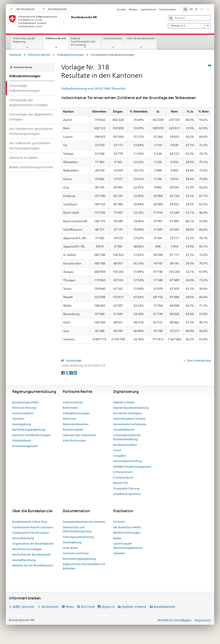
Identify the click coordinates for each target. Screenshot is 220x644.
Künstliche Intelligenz (128, 413)
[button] (172, 18)
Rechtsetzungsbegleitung (29, 429)
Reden (117, 538)
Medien (133, 9)
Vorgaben (120, 456)
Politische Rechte (57, 40)
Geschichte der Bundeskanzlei (31, 554)
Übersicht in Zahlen (23, 158)
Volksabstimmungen (70, 55)
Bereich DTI (121, 483)
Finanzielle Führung (126, 488)
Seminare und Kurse (76, 553)
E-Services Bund (123, 477)
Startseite (15, 55)
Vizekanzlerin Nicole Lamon (31, 533)
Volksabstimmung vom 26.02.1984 (86, 89)
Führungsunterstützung (78, 537)
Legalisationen (148, 9)
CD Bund (119, 522)
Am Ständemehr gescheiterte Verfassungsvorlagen (31, 131)
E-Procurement (123, 472)
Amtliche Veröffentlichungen (31, 435)
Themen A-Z (189, 26)
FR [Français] (191, 9)
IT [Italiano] (196, 9)
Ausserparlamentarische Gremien (84, 522)
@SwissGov (50, 607)
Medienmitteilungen (127, 533)
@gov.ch (108, 607)
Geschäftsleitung (23, 538)
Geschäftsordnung (24, 560)
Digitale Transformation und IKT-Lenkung (83, 41)
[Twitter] (67, 373)
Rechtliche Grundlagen (27, 549)
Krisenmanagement (25, 446)
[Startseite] (70, 21)
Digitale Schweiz (124, 402)
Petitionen (70, 419)
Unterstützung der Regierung (24, 40)
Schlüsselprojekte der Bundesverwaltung (127, 437)
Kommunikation (23, 413)
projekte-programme (127, 494)
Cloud (117, 450)
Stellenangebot (168, 9)
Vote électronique (74, 440)
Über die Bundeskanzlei (141, 38)
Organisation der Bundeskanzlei (33, 543)
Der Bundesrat (23, 9)
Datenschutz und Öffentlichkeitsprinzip (77, 529)
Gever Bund (70, 548)
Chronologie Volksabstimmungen (24, 88)
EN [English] (208, 9)
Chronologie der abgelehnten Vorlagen (31, 117)
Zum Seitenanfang (199, 360)
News (70, 607)
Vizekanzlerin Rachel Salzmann (33, 527)
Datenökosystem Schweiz (130, 419)
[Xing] (71, 373)
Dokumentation (113, 38)
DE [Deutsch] (185, 9)
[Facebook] (63, 373)
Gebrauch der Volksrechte (79, 435)
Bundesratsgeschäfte (26, 402)
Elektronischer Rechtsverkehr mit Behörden (84, 566)
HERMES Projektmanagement (132, 467)
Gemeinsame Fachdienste (130, 424)
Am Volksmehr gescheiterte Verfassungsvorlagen (30, 146)
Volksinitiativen (73, 402)
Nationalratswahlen (76, 424)
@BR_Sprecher (24, 607)
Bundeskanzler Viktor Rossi (30, 522)
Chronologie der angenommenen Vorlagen (28, 102)
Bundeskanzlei (55, 9)
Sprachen (18, 419)
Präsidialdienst (22, 440)
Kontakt (121, 9)
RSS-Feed (88, 607)
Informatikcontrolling (128, 461)
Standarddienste (124, 429)
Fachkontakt (73, 360)
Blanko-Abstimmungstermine (31, 167)
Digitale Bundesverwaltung (131, 408)
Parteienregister (73, 429)
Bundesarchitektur (125, 445)
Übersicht (119, 89)
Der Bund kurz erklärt (127, 527)
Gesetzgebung (22, 424)
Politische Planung (24, 408)
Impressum (203, 620)
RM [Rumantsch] (202, 9)
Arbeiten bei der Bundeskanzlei (33, 565)
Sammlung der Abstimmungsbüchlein (128, 546)
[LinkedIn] (75, 373)
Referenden (70, 408)
